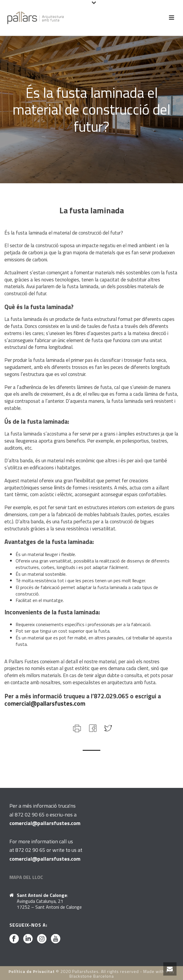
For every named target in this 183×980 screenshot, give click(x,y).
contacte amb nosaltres (35, 682)
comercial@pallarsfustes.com (45, 703)
